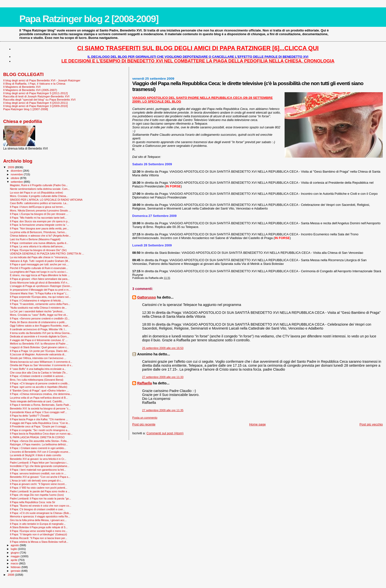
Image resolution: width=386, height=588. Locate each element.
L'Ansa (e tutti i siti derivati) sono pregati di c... (36, 481)
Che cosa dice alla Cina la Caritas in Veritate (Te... (39, 373)
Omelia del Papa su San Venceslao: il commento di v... (41, 365)
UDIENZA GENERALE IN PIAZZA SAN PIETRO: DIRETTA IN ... (47, 254)
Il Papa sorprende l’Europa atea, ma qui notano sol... (40, 297)
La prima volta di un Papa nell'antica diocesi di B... (39, 398)
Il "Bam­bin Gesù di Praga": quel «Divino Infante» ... (39, 391)
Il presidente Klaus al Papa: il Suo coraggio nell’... (38, 412)
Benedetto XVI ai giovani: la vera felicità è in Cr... (38, 459)
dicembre (17, 171)
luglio (14, 549)
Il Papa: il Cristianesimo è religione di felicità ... (37, 301)
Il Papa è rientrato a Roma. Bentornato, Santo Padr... (40, 405)
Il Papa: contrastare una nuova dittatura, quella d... (39, 243)
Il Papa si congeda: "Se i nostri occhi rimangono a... (40, 430)
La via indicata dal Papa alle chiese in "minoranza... (40, 257)
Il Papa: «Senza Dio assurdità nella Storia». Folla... (39, 441)
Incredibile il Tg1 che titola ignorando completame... (40, 466)
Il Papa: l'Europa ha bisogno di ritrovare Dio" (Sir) (38, 250)
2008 (11, 575)
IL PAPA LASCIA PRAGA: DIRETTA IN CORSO (37, 437)
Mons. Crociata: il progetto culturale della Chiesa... (39, 196)
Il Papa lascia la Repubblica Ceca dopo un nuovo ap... (41, 434)
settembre (17, 182)
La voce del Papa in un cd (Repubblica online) (36, 193)
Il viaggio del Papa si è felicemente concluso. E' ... (39, 340)
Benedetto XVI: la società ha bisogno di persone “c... (40, 408)
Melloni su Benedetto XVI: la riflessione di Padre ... (39, 344)
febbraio (16, 567)
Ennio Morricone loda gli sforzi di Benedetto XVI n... (40, 283)
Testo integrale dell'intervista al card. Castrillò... (37, 401)
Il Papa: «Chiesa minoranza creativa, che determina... (41, 394)
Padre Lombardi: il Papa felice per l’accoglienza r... (39, 463)
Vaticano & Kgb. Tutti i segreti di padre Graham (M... (40, 261)
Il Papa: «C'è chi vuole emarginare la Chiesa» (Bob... (40, 513)
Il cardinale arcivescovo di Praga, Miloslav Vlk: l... (38, 329)
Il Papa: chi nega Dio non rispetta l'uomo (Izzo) (37, 495)
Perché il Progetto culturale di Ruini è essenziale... (39, 268)
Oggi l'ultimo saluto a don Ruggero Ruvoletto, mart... (40, 326)
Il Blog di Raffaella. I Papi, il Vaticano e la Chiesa (34, 83)
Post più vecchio (371, 424)
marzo (15, 563)
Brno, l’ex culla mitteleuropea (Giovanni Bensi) (37, 380)
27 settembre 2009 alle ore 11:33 (163, 377)
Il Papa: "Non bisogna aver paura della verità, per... (39, 228)
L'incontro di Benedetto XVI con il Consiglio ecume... (40, 452)
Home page (257, 424)
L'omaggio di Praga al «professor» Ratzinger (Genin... (41, 286)
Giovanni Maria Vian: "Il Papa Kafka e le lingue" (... (39, 293)
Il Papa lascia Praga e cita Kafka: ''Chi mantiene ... (39, 419)
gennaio (16, 571)
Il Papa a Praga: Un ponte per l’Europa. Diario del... (40, 351)
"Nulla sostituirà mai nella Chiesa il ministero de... (38, 308)
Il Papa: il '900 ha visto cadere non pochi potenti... (39, 488)
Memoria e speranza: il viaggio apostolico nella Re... (40, 516)
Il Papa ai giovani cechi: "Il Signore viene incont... (38, 484)
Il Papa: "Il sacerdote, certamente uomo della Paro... (40, 304)
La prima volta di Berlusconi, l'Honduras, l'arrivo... (38, 232)
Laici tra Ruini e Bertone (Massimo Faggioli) (35, 239)
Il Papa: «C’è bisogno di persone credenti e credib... (40, 383)
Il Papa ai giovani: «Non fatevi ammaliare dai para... (40, 279)
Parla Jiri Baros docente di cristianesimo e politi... (38, 322)
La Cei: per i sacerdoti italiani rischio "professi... (37, 311)
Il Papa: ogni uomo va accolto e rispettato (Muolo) (39, 387)
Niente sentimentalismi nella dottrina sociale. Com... (40, 189)
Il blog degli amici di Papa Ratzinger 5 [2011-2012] (35, 93)
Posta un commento (145, 418)
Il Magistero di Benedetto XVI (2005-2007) (30, 90)
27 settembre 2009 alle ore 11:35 (163, 410)
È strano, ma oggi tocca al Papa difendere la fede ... (40, 275)
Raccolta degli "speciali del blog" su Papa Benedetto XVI (39, 99)
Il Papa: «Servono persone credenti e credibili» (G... (40, 318)
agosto (15, 545)
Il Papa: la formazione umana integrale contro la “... (39, 225)
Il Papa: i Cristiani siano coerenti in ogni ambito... (38, 448)
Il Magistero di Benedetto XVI (22, 87)
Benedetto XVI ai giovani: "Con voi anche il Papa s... (40, 477)
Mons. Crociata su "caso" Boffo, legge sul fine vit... (39, 315)
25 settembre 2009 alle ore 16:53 (163, 348)
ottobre (16, 178)
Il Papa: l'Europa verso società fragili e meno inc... (39, 531)
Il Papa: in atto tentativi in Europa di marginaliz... (38, 524)
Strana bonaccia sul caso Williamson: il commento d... (41, 362)
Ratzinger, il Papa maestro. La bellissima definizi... (39, 444)
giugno (15, 553)
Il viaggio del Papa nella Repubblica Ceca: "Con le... (40, 423)
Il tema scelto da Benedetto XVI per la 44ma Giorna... (41, 333)
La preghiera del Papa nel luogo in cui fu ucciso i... (39, 272)
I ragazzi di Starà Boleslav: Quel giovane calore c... (39, 347)
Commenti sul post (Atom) (165, 433)
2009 (11, 167)
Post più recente (144, 424)
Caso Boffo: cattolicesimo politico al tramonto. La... (39, 203)
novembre (17, 174)
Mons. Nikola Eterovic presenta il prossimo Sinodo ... (40, 211)
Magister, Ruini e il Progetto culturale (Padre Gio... (39, 185)
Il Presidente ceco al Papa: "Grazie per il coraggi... (39, 426)
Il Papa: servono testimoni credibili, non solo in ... (38, 473)
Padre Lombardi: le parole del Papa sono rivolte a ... (40, 491)
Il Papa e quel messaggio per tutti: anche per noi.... (39, 264)
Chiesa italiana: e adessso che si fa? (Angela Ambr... (40, 236)
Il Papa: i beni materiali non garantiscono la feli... (38, 470)
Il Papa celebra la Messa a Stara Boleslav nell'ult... (39, 542)
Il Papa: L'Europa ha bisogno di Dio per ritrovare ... (39, 214)
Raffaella (145, 383)
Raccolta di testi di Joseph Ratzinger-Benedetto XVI (36, 96)
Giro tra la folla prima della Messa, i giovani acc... (38, 520)
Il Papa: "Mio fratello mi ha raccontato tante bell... (38, 218)
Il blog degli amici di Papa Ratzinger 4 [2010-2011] (35, 103)
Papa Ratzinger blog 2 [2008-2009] (89, 19)
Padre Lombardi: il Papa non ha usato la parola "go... (40, 498)
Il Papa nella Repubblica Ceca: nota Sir (32, 502)
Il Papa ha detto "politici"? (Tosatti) (30, 416)
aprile (15, 560)
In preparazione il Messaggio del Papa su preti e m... (40, 290)
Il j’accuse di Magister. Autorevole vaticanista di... (38, 354)
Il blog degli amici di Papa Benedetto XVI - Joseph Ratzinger (42, 80)
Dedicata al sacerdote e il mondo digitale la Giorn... (39, 336)
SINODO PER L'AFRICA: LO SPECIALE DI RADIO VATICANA (46, 200)
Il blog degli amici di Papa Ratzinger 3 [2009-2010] (35, 106)
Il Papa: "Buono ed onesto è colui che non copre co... (40, 506)
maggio (16, 556)
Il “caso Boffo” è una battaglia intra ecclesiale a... (38, 369)
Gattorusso (146, 297)
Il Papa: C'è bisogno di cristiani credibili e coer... (37, 509)
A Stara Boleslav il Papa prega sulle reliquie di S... (39, 527)
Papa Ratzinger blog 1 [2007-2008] (26, 109)
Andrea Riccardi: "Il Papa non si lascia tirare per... (38, 538)
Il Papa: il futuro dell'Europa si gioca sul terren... (37, 207)
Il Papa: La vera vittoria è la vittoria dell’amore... (37, 246)
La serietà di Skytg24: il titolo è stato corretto (35, 455)
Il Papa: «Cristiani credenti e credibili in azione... (38, 376)
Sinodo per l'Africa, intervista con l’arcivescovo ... (38, 358)
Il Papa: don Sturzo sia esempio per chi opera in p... (40, 221)
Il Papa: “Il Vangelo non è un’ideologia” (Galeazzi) (38, 534)
